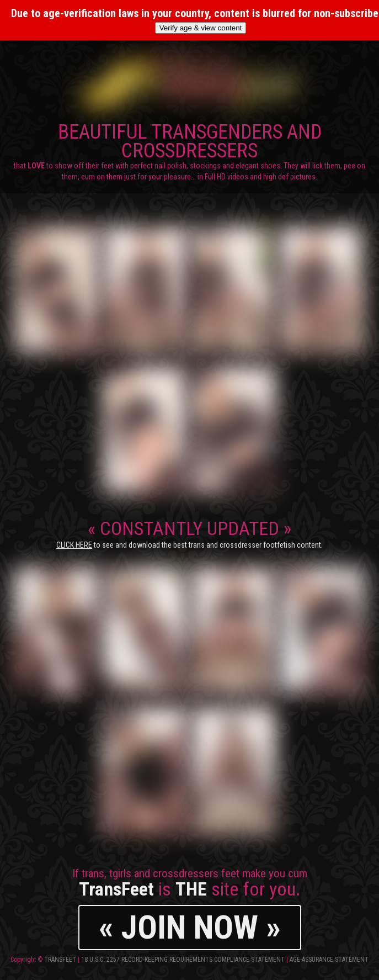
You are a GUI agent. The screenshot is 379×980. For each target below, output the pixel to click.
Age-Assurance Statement (329, 960)
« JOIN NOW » (190, 927)
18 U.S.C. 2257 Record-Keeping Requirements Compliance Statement (183, 960)
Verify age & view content (201, 28)
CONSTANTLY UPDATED (189, 533)
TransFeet (60, 960)
